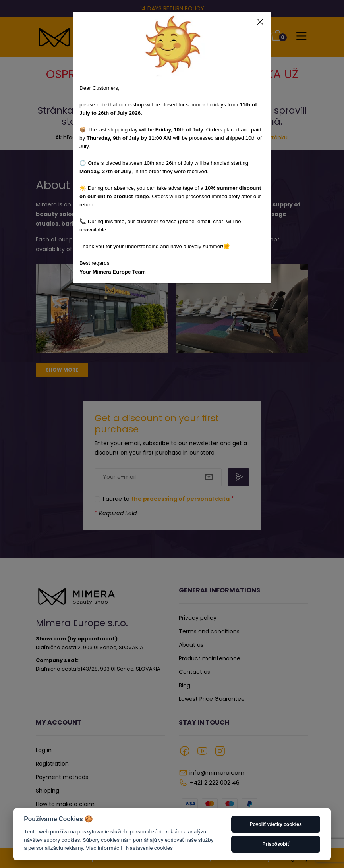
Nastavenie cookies (149, 848)
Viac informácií (104, 848)
